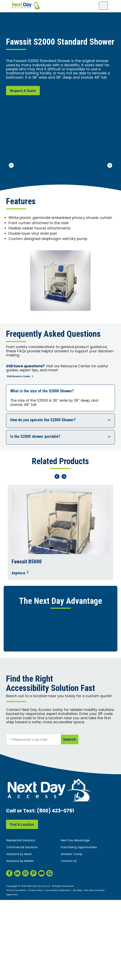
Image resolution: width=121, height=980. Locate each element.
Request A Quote (23, 91)
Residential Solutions (21, 946)
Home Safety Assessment (60, 636)
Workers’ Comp (72, 959)
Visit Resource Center (20, 376)
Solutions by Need (19, 959)
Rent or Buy (60, 715)
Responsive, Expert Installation (60, 663)
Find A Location (22, 930)
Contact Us (69, 966)
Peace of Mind (60, 742)
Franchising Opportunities (79, 953)
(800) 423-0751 (55, 916)
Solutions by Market (20, 966)
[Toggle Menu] (103, 6)
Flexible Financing (60, 689)
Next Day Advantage (75, 946)
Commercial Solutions (22, 953)
